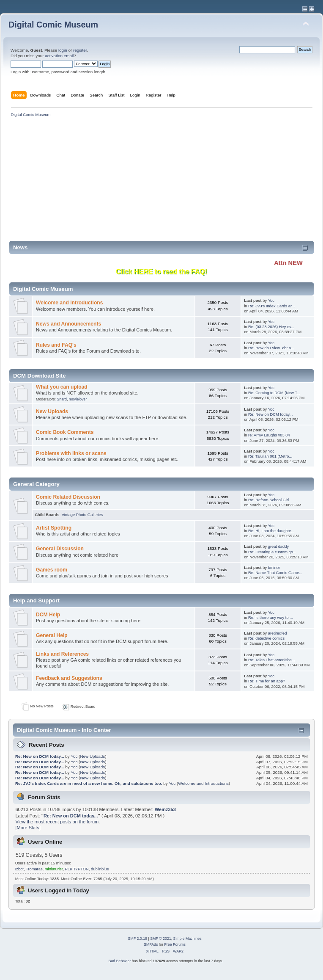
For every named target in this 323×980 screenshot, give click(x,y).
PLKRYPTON (77, 869)
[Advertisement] (137, 182)
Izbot (19, 869)
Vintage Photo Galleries (82, 515)
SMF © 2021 (161, 939)
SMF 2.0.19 (137, 939)
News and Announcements (68, 324)
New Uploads (52, 411)
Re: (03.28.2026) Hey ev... (271, 327)
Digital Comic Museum (53, 25)
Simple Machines (188, 939)
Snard (62, 399)
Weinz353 (165, 809)
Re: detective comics (266, 638)
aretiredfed (278, 633)
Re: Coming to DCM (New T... (274, 393)
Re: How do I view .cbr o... (271, 348)
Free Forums (175, 944)
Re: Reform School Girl (268, 500)
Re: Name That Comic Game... (275, 573)
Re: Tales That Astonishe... (272, 660)
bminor (274, 568)
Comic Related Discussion (68, 497)
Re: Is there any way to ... (271, 618)
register (80, 50)
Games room (52, 570)
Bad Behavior (120, 961)
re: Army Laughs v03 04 (269, 435)
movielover (78, 399)
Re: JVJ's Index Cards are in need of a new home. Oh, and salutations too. (89, 783)
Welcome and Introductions (69, 303)
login (63, 50)
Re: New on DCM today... (270, 414)
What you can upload (62, 387)
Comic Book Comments (65, 432)
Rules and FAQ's (56, 345)
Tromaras (34, 869)
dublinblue (100, 869)
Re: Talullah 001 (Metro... (270, 456)
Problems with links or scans (71, 453)
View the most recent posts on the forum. (58, 822)
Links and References (62, 654)
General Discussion (60, 549)
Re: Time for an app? (267, 681)
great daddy (278, 547)
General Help (52, 635)
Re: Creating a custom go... (272, 552)
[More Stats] (28, 828)
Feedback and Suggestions (69, 678)
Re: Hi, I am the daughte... (271, 531)
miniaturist (54, 869)
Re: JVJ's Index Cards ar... (271, 306)
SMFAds (151, 944)
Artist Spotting (54, 528)
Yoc (271, 301)
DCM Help (48, 615)
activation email (59, 56)
